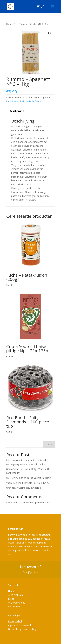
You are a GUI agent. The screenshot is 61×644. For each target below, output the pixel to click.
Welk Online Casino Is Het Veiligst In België (29, 478)
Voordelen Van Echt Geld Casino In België (28, 483)
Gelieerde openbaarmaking (22, 629)
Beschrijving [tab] (17, 111)
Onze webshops (17, 603)
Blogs (11, 599)
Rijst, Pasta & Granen (31, 101)
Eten (16, 24)
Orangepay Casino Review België (24, 488)
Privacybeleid (15, 621)
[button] (50, 33)
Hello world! (43, 502)
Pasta (15, 101)
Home (9, 24)
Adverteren (14, 607)
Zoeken (49, 445)
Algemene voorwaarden (21, 625)
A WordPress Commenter (20, 502)
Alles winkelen (15, 595)
